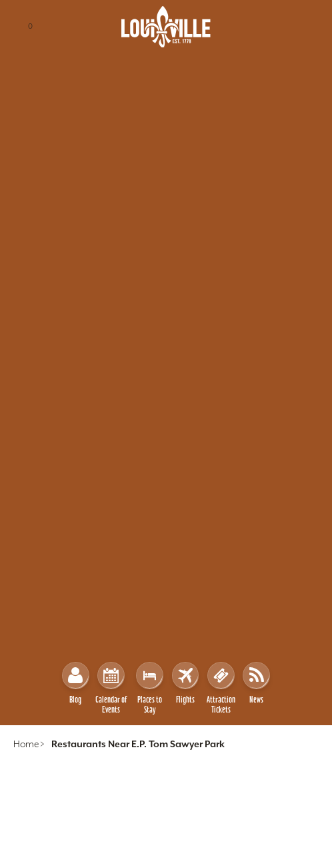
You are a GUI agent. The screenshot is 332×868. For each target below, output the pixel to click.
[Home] (166, 27)
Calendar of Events (111, 688)
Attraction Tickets (221, 688)
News (256, 683)
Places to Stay (150, 688)
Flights (186, 683)
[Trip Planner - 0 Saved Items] (31, 27)
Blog (76, 683)
